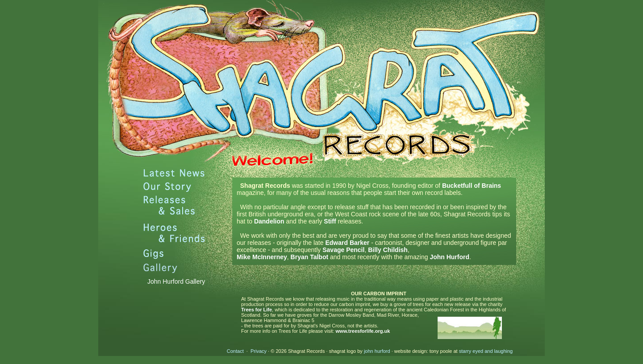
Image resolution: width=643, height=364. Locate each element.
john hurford (377, 351)
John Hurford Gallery (176, 281)
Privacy (259, 351)
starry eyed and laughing (486, 351)
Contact (235, 351)
